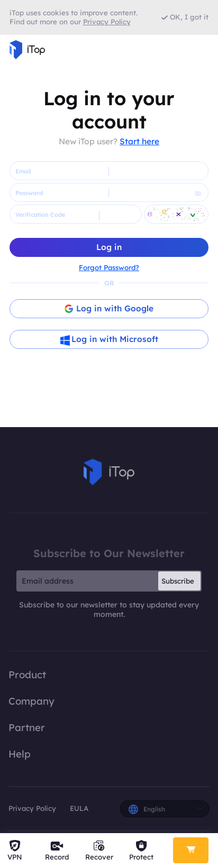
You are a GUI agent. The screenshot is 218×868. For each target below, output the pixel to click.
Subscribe (178, 581)
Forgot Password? (109, 267)
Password (29, 193)
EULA (79, 808)
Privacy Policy (32, 808)
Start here (139, 141)
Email (23, 171)
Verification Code (40, 215)
